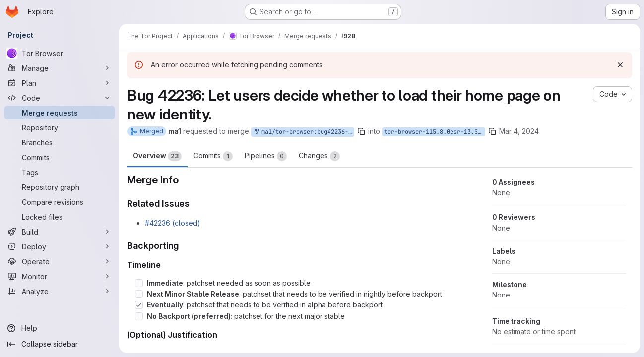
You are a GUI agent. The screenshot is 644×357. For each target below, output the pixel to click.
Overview (157, 156)
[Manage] (60, 68)
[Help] (60, 328)
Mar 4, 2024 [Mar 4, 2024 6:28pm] (519, 131)
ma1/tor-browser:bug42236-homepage (304, 132)
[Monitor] (60, 276)
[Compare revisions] (60, 202)
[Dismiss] (620, 65)
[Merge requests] (60, 113)
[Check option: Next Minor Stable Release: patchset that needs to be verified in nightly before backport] (139, 294)
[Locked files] (60, 217)
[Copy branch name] (361, 131)
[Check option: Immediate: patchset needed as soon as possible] (139, 283)
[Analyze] (60, 291)
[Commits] (60, 157)
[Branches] (60, 142)
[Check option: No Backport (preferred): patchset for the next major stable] (139, 316)
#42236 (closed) (173, 223)
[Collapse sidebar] (60, 344)
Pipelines (266, 156)
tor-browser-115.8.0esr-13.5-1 (434, 132)
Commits (213, 156)
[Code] (60, 98)
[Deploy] (60, 246)
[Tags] (60, 172)
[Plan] (60, 83)
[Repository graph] (60, 187)
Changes (319, 156)
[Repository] (60, 127)
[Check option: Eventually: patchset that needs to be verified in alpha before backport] (139, 305)
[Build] (60, 232)
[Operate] (60, 261)
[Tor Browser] (60, 53)
